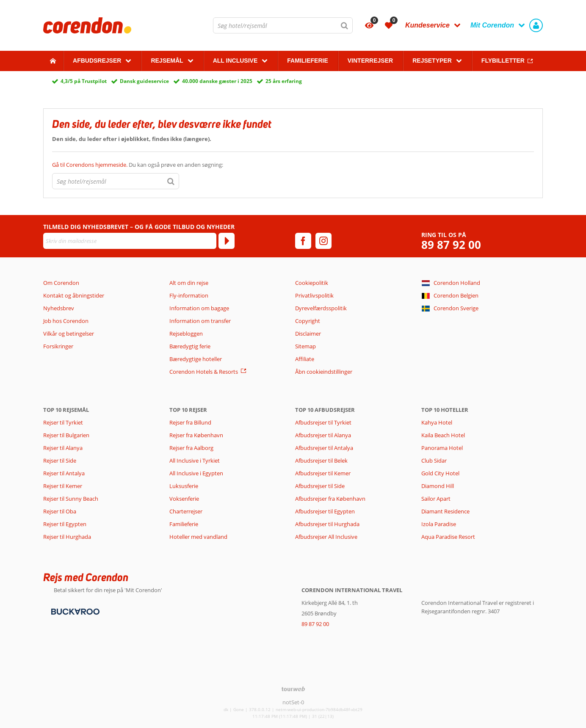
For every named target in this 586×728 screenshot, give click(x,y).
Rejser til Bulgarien (66, 435)
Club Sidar (434, 461)
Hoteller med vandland (198, 537)
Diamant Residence (445, 511)
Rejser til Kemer (63, 486)
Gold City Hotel (440, 473)
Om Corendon (61, 283)
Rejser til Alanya (63, 448)
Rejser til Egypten (65, 524)
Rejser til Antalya (64, 473)
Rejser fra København (196, 435)
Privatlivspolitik (314, 295)
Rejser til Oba (60, 511)
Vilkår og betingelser (69, 334)
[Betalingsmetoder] (74, 611)
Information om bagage (199, 308)
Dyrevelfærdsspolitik (321, 308)
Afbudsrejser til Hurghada (327, 524)
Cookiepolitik (312, 283)
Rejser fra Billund (190, 422)
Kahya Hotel (437, 422)
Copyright (308, 321)
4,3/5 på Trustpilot (84, 81)
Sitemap (305, 346)
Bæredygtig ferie (190, 346)
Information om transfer (200, 321)
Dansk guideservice (144, 81)
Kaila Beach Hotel (443, 435)
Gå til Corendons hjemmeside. (90, 165)
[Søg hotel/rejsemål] (283, 25)
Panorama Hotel (442, 448)
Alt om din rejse (189, 283)
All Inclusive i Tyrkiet (195, 461)
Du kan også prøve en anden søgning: (138, 165)
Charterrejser (186, 511)
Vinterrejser (370, 61)
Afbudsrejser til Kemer (323, 473)
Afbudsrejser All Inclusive (326, 537)
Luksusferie (184, 486)
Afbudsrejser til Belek (321, 461)
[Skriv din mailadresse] (130, 241)
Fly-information (189, 295)
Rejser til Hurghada (67, 537)
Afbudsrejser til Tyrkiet (323, 422)
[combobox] (283, 25)
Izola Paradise (439, 524)
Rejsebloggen (186, 334)
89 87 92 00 (451, 245)
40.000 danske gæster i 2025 (217, 81)
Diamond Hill (438, 486)
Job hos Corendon (66, 321)
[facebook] (303, 241)
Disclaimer (308, 334)
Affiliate (305, 359)
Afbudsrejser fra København (330, 499)
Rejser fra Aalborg (191, 448)
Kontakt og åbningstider (74, 295)
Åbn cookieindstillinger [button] (324, 372)
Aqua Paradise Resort (448, 537)
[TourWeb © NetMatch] (293, 689)
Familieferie (307, 61)
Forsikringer (58, 346)
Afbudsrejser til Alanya (323, 435)
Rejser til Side (60, 461)
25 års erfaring (284, 81)
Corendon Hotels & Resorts (204, 372)
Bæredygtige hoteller (196, 359)
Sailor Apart (436, 499)
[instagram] (323, 241)
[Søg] (345, 25)
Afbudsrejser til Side (320, 486)
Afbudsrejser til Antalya (324, 448)
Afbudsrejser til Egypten (325, 511)
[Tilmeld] (227, 241)
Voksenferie (184, 499)
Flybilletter (503, 61)
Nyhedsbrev (59, 308)
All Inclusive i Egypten (196, 473)
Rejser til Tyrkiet (63, 422)
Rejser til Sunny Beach (71, 499)
